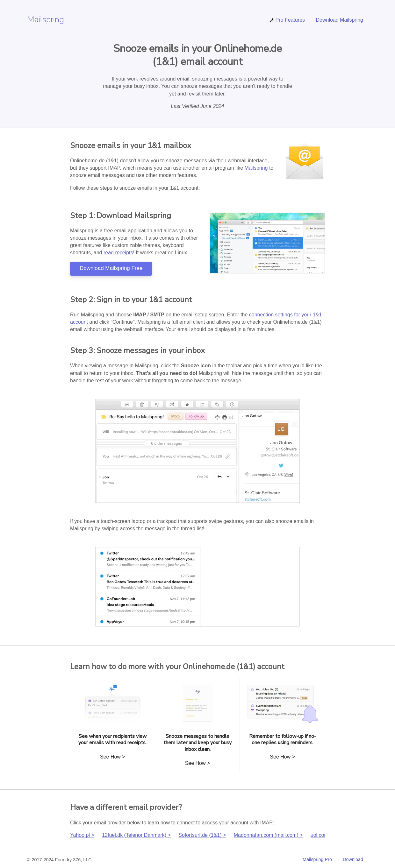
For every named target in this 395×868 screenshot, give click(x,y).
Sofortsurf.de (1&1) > (202, 835)
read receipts (118, 253)
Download (353, 859)
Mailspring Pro (317, 859)
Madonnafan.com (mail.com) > (268, 835)
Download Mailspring (339, 20)
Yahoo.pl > (82, 835)
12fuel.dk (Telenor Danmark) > (136, 835)
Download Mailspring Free (111, 268)
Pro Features (287, 20)
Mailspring (46, 20)
